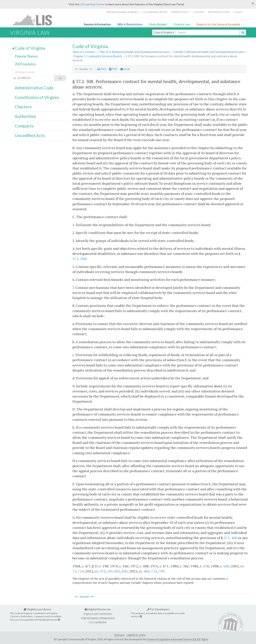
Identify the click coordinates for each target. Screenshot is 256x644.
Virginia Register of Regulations (98, 618)
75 (74, 571)
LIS (35, 20)
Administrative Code (34, 88)
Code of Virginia (164, 32)
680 (226, 566)
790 (161, 571)
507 (110, 571)
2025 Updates (25, 64)
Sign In (205, 639)
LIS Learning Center (92, 4)
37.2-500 (79, 259)
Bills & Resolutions (130, 24)
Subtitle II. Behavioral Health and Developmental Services (209, 52)
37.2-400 (230, 538)
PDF (113, 69)
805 (117, 571)
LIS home (199, 12)
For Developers (158, 609)
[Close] (253, 3)
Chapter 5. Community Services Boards (98, 56)
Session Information (97, 24)
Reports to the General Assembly (218, 24)
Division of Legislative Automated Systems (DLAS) (174, 639)
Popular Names (26, 56)
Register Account (219, 12)
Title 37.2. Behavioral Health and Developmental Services (134, 52)
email (125, 69)
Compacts (24, 126)
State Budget (158, 24)
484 (147, 571)
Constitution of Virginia (37, 97)
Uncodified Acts (30, 135)
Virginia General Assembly (123, 12)
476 (103, 571)
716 (81, 571)
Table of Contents (84, 52)
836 (125, 571)
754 (154, 571)
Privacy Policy (180, 12)
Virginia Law (182, 24)
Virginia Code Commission (98, 614)
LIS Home (119, 635)
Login (238, 12)
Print (102, 69)
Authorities (25, 116)
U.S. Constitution (98, 622)
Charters (23, 107)
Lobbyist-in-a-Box (136, 635)
